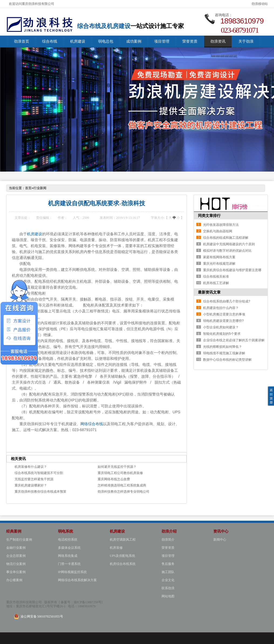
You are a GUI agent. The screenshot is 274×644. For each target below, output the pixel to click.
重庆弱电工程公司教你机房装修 (120, 473)
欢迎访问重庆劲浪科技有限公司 (32, 4)
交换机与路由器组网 (218, 231)
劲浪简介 (168, 540)
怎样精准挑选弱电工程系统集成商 (122, 485)
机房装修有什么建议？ (31, 467)
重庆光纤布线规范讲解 (219, 264)
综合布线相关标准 (216, 277)
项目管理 (162, 41)
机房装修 (116, 548)
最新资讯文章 (209, 292)
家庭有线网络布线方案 (219, 257)
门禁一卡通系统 (69, 564)
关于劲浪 (246, 41)
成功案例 (134, 41)
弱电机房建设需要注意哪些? (223, 321)
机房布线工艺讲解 (216, 283)
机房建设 (78, 41)
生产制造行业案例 (19, 540)
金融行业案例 (16, 548)
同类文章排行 (209, 216)
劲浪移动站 (260, 4)
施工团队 (168, 572)
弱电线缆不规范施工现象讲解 (224, 353)
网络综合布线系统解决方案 (77, 580)
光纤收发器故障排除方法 (221, 225)
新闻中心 (220, 540)
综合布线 (50, 41)
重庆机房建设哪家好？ (31, 485)
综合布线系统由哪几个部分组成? (227, 301)
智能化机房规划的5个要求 (222, 334)
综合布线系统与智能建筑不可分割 (39, 473)
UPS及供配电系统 (122, 556)
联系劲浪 (168, 588)
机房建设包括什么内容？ (221, 308)
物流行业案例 (16, 564)
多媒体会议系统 (69, 548)
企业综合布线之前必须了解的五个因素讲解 (234, 340)
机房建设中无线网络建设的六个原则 (229, 244)
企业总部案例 (16, 556)
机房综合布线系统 (123, 564)
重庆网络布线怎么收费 (114, 479)
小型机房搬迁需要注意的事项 (224, 314)
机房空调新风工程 (123, 540)
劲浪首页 (22, 41)
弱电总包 (106, 41)
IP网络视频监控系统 (72, 572)
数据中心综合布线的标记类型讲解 (227, 360)
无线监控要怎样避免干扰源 (34, 479)
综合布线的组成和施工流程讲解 (226, 238)
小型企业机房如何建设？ (221, 327)
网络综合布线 (92, 424)
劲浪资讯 (218, 41)
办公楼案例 (14, 580)
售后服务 (168, 564)
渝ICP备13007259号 (88, 602)
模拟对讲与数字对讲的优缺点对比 (227, 251)
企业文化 (168, 580)
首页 (28, 188)
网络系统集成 (68, 556)
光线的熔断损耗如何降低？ (222, 347)
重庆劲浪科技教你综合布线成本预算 (40, 492)
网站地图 (168, 596)
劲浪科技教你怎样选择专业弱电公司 (124, 492)
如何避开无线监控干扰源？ (117, 467)
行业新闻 (40, 188)
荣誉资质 (190, 41)
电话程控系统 (68, 540)
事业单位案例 (16, 572)
